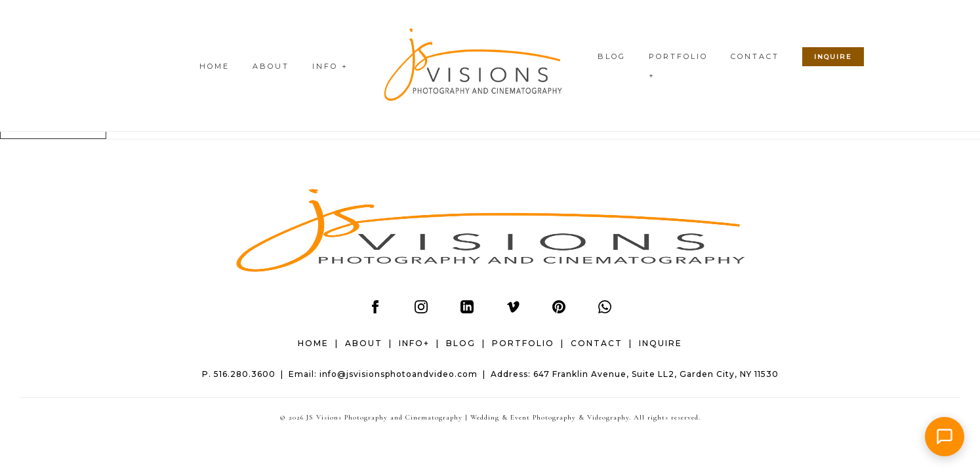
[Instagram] (421, 310)
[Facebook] (375, 310)
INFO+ (414, 343)
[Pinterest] (559, 310)
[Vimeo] (513, 310)
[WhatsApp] (605, 310)
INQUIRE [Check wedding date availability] (833, 57)
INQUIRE (661, 343)
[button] (945, 437)
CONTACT (755, 56)
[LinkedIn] (467, 310)
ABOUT (271, 66)
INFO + (330, 66)
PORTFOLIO (523, 343)
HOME (214, 66)
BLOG (612, 56)
